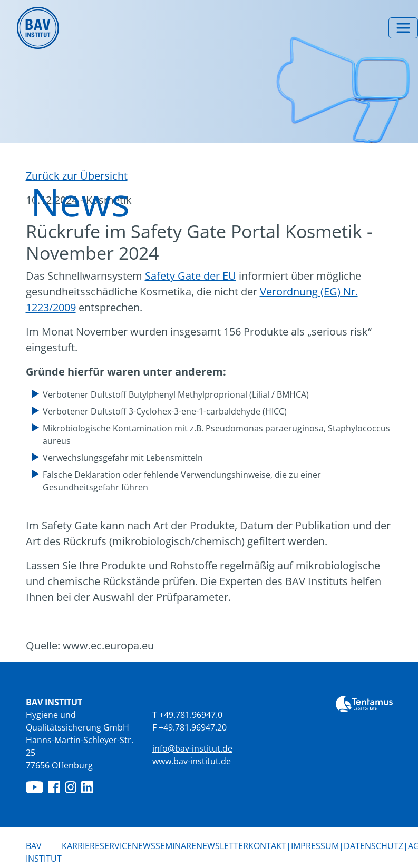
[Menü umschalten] (403, 28)
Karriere (81, 846)
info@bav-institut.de (192, 748)
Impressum (315, 846)
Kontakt (267, 846)
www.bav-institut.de (192, 761)
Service (116, 846)
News (144, 845)
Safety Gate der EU (191, 276)
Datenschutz (373, 846)
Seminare (176, 846)
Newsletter (222, 846)
